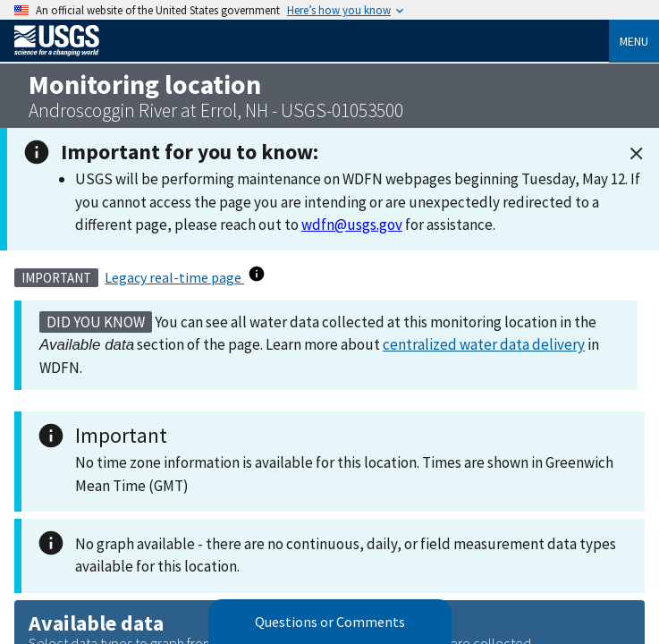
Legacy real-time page (174, 277)
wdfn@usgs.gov (352, 225)
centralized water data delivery (484, 344)
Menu (634, 41)
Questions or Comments (330, 622)
